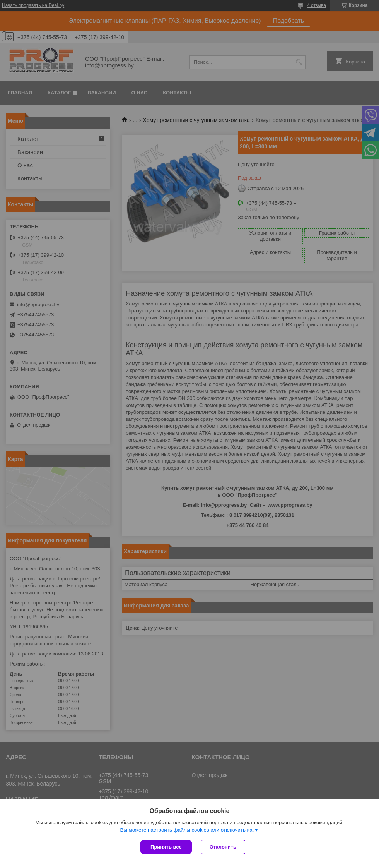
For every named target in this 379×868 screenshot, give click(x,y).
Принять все (166, 847)
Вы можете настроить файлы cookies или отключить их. (187, 830)
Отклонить (223, 847)
